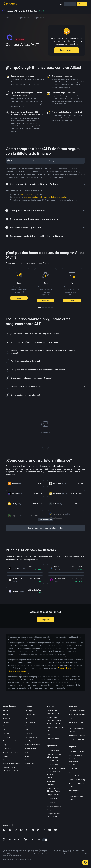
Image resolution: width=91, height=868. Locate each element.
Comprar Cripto (30, 714)
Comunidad (7, 748)
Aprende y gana (53, 750)
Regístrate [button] (46, 620)
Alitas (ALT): (14, 11)
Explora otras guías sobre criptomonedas (45, 528)
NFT (26, 752)
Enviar (72, 301)
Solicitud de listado (54, 724)
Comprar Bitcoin (53, 795)
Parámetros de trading (77, 780)
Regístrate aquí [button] (67, 50)
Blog (5, 745)
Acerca (5, 711)
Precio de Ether (53, 765)
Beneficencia (30, 764)
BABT (27, 756)
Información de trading (77, 735)
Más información (46, 520)
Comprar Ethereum (54, 810)
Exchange (28, 711)
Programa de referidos (77, 714)
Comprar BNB (52, 798)
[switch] (45, 840)
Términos (6, 733)
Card (27, 730)
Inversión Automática (33, 745)
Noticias (6, 722)
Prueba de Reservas (76, 739)
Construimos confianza (11, 741)
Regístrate (82, 4)
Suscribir (45, 301)
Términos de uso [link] (64, 668)
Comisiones (73, 768)
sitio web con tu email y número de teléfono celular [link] (45, 197)
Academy (28, 733)
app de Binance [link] (27, 194)
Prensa (5, 726)
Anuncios (6, 718)
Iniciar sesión (70, 4)
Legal (5, 730)
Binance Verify (74, 776)
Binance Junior (30, 726)
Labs (49, 734)
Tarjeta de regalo (31, 737)
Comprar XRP (52, 802)
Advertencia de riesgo (11, 752)
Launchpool (29, 741)
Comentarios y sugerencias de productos (75, 762)
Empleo (6, 714)
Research (28, 760)
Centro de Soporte (76, 755)
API (70, 772)
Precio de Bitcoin (53, 761)
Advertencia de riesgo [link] (17, 671)
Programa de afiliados (77, 711)
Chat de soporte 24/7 (77, 751)
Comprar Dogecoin (54, 806)
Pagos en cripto (31, 722)
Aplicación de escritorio (11, 764)
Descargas (7, 760)
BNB (71, 718)
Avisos (5, 756)
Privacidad (7, 737)
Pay (26, 718)
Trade (19, 298)
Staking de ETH (31, 748)
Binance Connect (53, 738)
